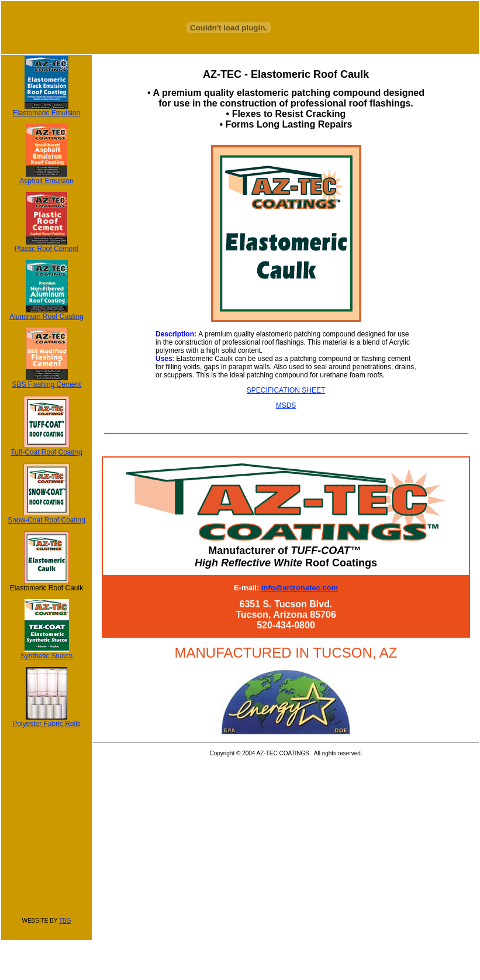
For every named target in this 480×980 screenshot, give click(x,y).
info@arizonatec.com (300, 588)
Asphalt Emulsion (46, 178)
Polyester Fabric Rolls (46, 721)
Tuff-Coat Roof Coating (46, 449)
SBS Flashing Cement (46, 381)
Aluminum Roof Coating (46, 313)
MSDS (286, 405)
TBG (65, 921)
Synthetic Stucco (46, 653)
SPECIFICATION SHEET (286, 390)
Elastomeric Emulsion (46, 110)
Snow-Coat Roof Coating (46, 517)
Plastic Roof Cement (46, 245)
